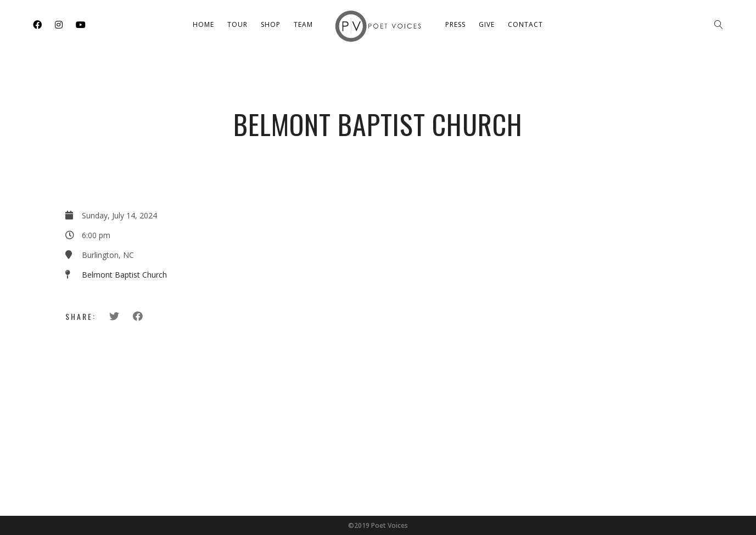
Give (487, 24)
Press (455, 24)
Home (203, 24)
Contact (525, 24)
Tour (237, 24)
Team (303, 24)
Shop (271, 24)
